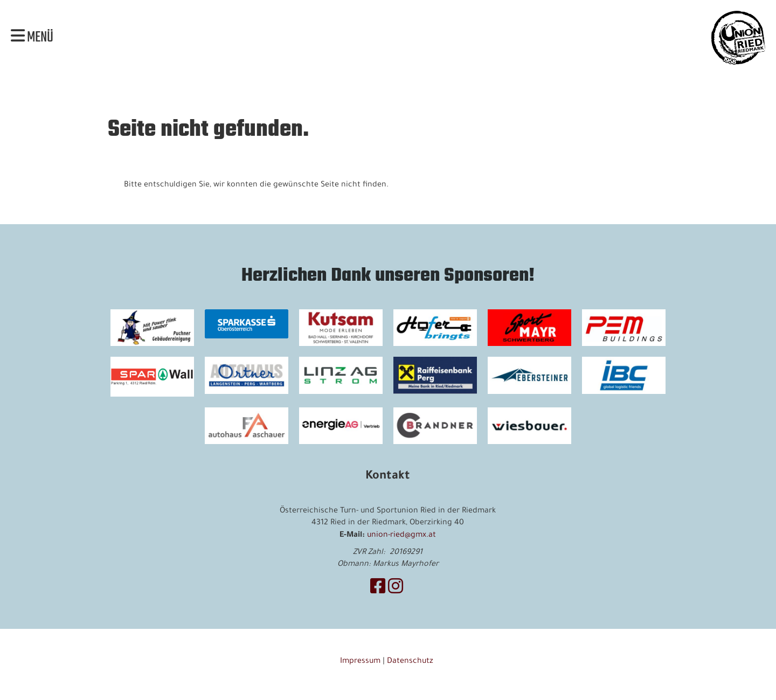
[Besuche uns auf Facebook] (378, 590)
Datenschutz (411, 662)
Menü (32, 38)
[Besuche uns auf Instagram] (396, 590)
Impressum (360, 662)
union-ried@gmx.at (401, 536)
